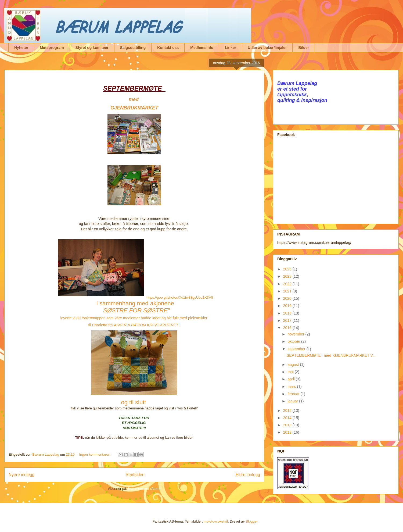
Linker (231, 48)
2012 (288, 432)
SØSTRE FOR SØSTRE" (137, 310)
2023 (288, 276)
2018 (288, 313)
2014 (288, 418)
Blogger (251, 521)
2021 (288, 291)
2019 (288, 306)
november (296, 334)
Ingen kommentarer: (95, 454)
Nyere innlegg (21, 475)
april (292, 379)
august (294, 365)
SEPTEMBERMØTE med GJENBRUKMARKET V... (331, 355)
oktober (294, 341)
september (297, 349)
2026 (288, 269)
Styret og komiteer (92, 48)
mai (291, 372)
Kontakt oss (168, 48)
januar (293, 401)
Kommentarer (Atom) (144, 489)
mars (292, 387)
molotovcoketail (216, 521)
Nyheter (21, 48)
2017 (288, 320)
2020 (288, 298)
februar (294, 394)
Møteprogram (52, 48)
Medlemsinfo (202, 48)
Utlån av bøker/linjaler (267, 48)
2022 (288, 284)
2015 (288, 410)
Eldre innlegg (248, 475)
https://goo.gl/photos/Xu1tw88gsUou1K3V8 (180, 297)
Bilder (304, 48)
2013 (288, 425)
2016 (288, 328)
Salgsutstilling (133, 48)
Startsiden (135, 475)
